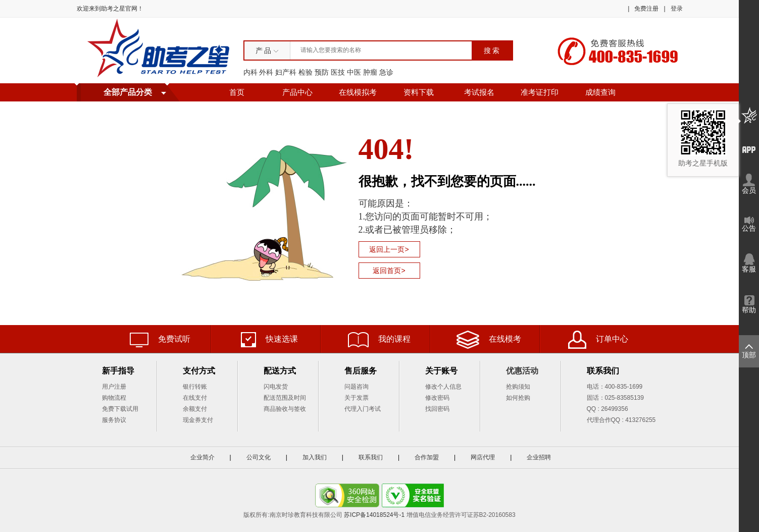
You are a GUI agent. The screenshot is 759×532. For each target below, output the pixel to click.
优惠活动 (522, 371)
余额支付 (195, 409)
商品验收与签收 (285, 409)
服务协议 (114, 420)
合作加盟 (427, 457)
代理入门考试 (363, 409)
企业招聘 (539, 457)
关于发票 (357, 398)
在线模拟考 (358, 92)
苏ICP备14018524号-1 (374, 515)
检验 (306, 72)
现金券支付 (198, 420)
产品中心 (297, 92)
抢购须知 (518, 387)
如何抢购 (518, 398)
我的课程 (379, 340)
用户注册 (114, 387)
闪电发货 (276, 387)
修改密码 (437, 398)
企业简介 (203, 457)
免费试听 (160, 340)
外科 (266, 72)
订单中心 (598, 340)
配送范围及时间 (285, 398)
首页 (237, 92)
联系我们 (371, 457)
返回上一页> (389, 249)
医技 (338, 72)
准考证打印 (540, 92)
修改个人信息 (443, 387)
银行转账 (195, 387)
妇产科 (286, 72)
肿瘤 (370, 72)
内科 (250, 72)
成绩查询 (600, 92)
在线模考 (489, 340)
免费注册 (646, 9)
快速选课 (269, 340)
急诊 (386, 72)
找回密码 (437, 409)
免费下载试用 (120, 409)
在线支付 (195, 398)
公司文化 (259, 457)
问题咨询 (357, 387)
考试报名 (479, 92)
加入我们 (315, 457)
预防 (322, 72)
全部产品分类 (128, 92)
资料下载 (419, 92)
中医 (354, 72)
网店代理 (483, 457)
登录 (677, 9)
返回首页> (389, 271)
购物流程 (114, 398)
